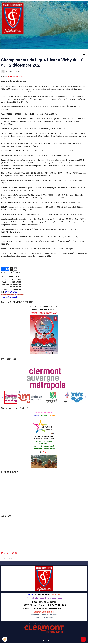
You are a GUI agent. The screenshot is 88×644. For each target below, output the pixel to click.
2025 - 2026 (8, 558)
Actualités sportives (15, 77)
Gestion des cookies (44, 641)
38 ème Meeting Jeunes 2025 (44, 313)
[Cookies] (5, 639)
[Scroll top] (83, 639)
